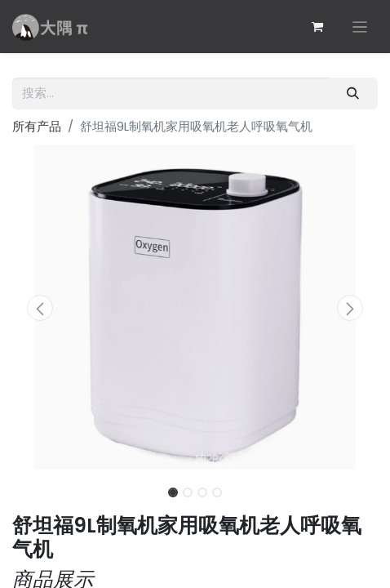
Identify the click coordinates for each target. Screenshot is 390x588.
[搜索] (353, 94)
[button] (40, 308)
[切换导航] (360, 27)
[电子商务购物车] (317, 27)
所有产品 (37, 126)
